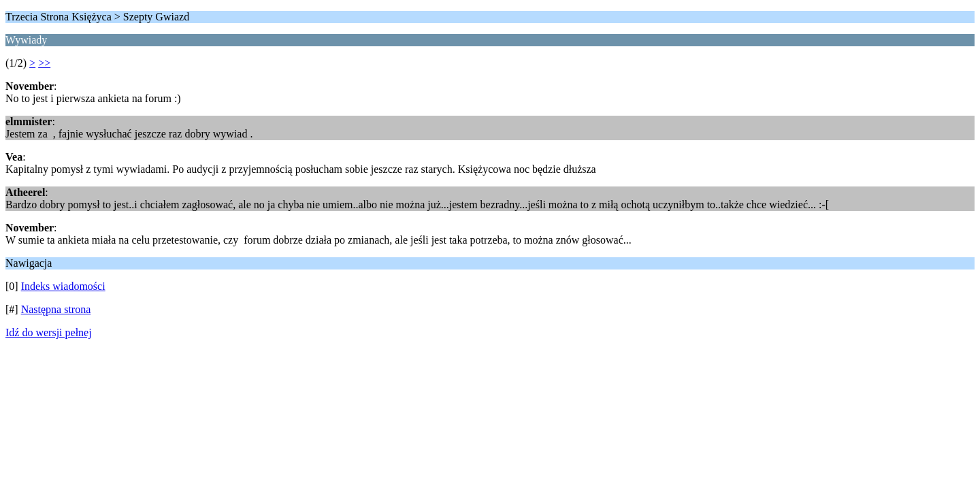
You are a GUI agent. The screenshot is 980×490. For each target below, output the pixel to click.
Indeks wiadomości (63, 286)
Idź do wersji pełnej (49, 332)
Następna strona (56, 309)
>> (44, 63)
